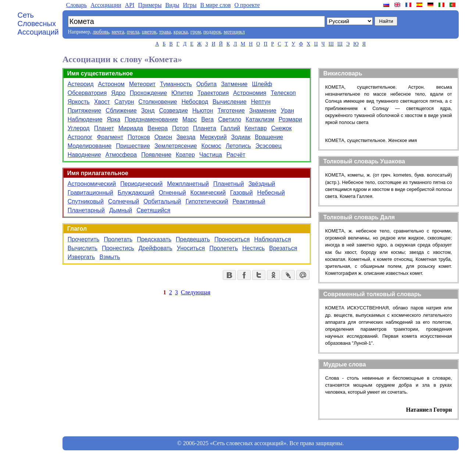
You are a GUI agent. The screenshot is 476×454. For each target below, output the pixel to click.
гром (196, 32)
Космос (211, 146)
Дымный (121, 210)
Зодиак (241, 137)
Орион (163, 137)
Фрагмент (110, 137)
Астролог (80, 137)
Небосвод (195, 102)
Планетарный (86, 210)
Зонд (148, 111)
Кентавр (256, 128)
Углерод (79, 128)
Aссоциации (106, 5)
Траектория (213, 93)
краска (181, 32)
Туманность (176, 84)
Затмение (234, 84)
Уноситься (191, 248)
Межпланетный (188, 184)
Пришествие (133, 146)
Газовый (241, 193)
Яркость (79, 102)
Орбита (207, 84)
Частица (211, 155)
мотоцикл (234, 32)
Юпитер (182, 93)
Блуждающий (136, 193)
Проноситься (232, 239)
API (130, 5)
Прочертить (84, 239)
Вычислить (83, 248)
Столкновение (158, 102)
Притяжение (85, 111)
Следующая (196, 292)
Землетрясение (176, 146)
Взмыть (110, 257)
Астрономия (250, 93)
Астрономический (92, 184)
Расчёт (236, 155)
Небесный (271, 193)
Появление (156, 155)
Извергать (81, 257)
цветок (149, 32)
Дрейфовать (155, 248)
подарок (212, 32)
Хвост (102, 102)
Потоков (139, 137)
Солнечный (124, 201)
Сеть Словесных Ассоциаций (38, 24)
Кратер (185, 155)
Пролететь (223, 248)
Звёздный (262, 184)
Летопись (238, 146)
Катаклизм (260, 119)
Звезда (186, 137)
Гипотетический (207, 201)
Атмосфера (121, 155)
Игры (190, 5)
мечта (118, 32)
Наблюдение (85, 119)
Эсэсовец (269, 146)
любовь (101, 32)
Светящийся (154, 210)
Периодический (141, 184)
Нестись (253, 248)
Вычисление (229, 102)
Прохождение (148, 93)
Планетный (229, 184)
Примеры (150, 5)
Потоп (180, 128)
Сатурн (124, 102)
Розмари (290, 119)
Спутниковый (86, 201)
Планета (205, 128)
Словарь (76, 5)
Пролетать (118, 239)
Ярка (114, 119)
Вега (207, 119)
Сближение (121, 111)
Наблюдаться (273, 239)
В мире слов (216, 5)
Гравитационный (90, 193)
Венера (158, 128)
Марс (189, 119)
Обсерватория (87, 93)
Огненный (172, 193)
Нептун (261, 102)
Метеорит (142, 84)
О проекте (247, 5)
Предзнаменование (151, 119)
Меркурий (213, 137)
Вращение (269, 137)
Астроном (112, 84)
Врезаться (283, 248)
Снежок (282, 128)
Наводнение (84, 155)
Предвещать (193, 239)
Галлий (230, 128)
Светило (230, 119)
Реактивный (249, 201)
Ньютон (203, 111)
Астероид (81, 84)
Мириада (131, 128)
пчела (133, 32)
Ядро (118, 93)
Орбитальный (162, 201)
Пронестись (118, 248)
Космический (208, 193)
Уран (287, 111)
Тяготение (231, 111)
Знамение (263, 111)
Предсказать (154, 239)
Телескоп (283, 93)
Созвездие (174, 111)
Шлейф (262, 84)
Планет (104, 128)
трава (165, 32)
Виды (172, 5)
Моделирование (90, 146)
